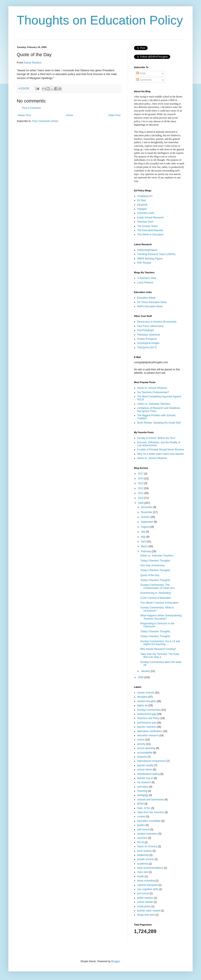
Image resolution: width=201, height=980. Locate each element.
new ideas (143, 787)
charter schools (146, 693)
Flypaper (142, 209)
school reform (145, 770)
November (147, 512)
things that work (146, 915)
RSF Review (144, 263)
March (145, 546)
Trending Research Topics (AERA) (156, 254)
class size (143, 872)
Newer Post (24, 115)
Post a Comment (31, 108)
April (144, 542)
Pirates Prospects (147, 339)
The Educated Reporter (150, 230)
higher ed (142, 705)
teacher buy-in (145, 778)
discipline (142, 697)
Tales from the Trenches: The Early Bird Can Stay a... (160, 656)
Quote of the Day (150, 575)
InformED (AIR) (146, 213)
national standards (147, 885)
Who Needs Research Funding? (158, 649)
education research (148, 735)
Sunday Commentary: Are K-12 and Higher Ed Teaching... (160, 643)
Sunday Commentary (149, 710)
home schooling (146, 881)
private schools (146, 859)
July (144, 532)
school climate (145, 902)
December (147, 507)
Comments (144, 80)
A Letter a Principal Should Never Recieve (160, 450)
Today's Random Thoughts (155, 561)
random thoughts (147, 701)
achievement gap (147, 714)
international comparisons (151, 761)
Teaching (142, 791)
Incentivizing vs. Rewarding (155, 593)
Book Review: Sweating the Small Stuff (159, 423)
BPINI (140, 804)
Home (70, 115)
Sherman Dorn (145, 222)
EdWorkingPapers (147, 250)
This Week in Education (150, 235)
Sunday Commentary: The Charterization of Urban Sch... (158, 586)
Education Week (146, 298)
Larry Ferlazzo (145, 283)
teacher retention (147, 727)
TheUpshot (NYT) (147, 347)
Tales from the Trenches (151, 812)
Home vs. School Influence (152, 388)
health (141, 876)
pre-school (143, 893)
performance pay (147, 723)
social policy (144, 906)
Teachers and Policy (148, 718)
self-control (143, 830)
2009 (141, 503)
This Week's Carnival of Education (159, 603)
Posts (141, 73)
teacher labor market (149, 911)
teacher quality (145, 765)
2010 (141, 498)
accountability (145, 753)
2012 (141, 488)
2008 (141, 677)
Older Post (114, 115)
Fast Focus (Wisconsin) (150, 326)
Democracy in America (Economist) (157, 322)
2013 (141, 483)
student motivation (147, 834)
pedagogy (143, 795)
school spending (146, 748)
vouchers (142, 838)
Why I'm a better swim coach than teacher (160, 454)
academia (143, 864)
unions (141, 740)
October (146, 517)
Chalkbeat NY (145, 196)
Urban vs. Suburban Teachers (154, 404)
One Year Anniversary (152, 565)
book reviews (144, 851)
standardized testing (148, 774)
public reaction (145, 898)
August (145, 527)
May (144, 537)
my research (144, 782)
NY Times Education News (152, 302)
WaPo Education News (150, 306)
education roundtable (149, 821)
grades (141, 825)
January (146, 671)
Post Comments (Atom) (45, 121)
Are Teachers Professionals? (153, 392)
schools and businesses (150, 800)
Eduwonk (142, 205)
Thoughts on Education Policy (100, 20)
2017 (141, 474)
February (146, 551)
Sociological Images (148, 343)
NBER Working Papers (150, 259)
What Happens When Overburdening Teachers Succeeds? (161, 617)
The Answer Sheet (147, 226)
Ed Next (142, 200)
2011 (141, 493)
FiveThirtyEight (146, 330)
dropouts (142, 757)
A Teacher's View (147, 278)
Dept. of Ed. (144, 808)
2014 (141, 478)
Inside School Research (150, 218)
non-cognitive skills (148, 889)
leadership (143, 855)
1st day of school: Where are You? (156, 438)
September (147, 522)
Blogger (115, 961)
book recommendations (150, 868)
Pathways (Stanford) (149, 335)
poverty (141, 744)
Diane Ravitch (32, 63)
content (141, 817)
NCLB (140, 842)
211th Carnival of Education (156, 598)
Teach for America (147, 846)
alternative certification (150, 731)
